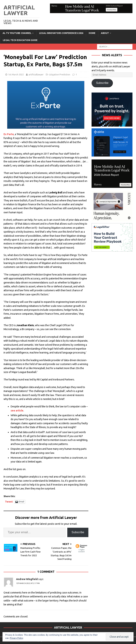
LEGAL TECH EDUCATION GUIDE (20, 40)
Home (92, 33)
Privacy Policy (16, 638)
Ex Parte (9, 134)
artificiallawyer (36, 74)
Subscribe (78, 532)
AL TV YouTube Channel (17, 33)
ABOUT (105, 33)
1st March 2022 (16, 74)
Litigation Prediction (60, 74)
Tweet (9, 502)
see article (17, 411)
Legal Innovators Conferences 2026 (61, 33)
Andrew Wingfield (27, 579)
